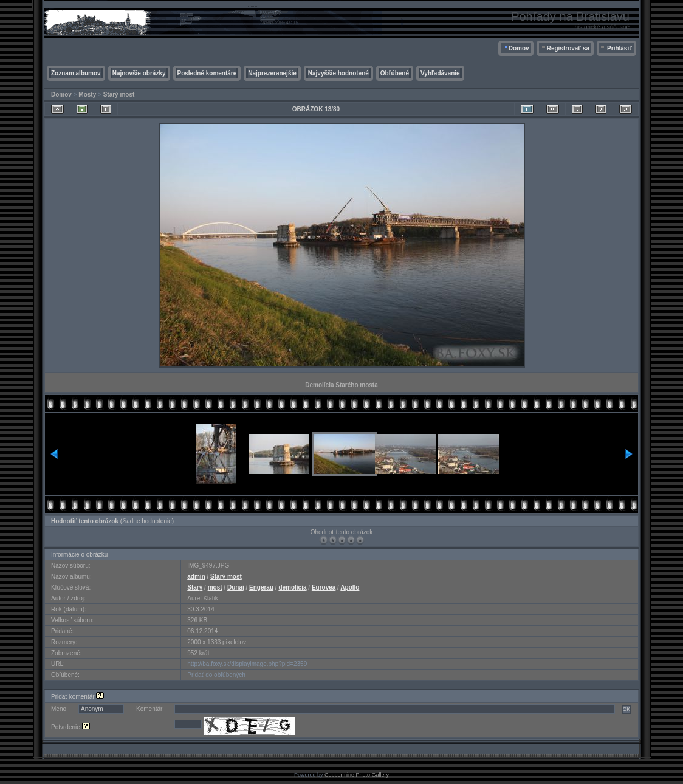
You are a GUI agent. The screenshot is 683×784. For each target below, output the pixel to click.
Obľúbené (395, 73)
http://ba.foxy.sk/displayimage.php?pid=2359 (247, 664)
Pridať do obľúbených (216, 675)
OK (626, 709)
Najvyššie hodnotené (338, 73)
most (215, 587)
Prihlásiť (620, 48)
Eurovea (324, 587)
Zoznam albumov (76, 73)
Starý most (119, 95)
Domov (519, 48)
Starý (195, 587)
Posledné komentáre (207, 73)
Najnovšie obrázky (139, 73)
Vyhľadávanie (440, 73)
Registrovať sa (568, 48)
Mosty (87, 95)
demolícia (292, 587)
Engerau (261, 587)
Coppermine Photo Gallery (357, 775)
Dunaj (236, 587)
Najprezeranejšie (272, 73)
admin (196, 576)
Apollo (350, 587)
